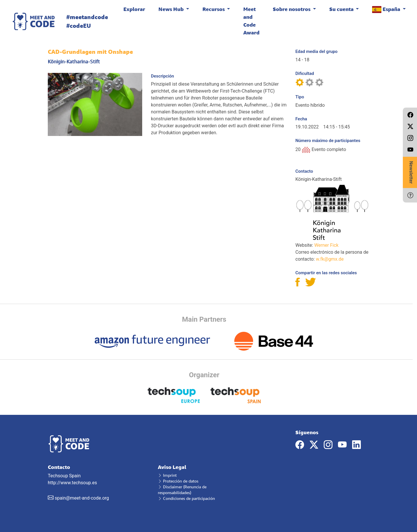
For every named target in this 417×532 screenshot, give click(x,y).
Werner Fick (326, 245)
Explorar (134, 9)
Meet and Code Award (251, 21)
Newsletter (411, 172)
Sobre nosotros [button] (292, 9)
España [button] (387, 9)
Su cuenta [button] (342, 9)
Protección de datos (178, 481)
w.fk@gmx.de (330, 259)
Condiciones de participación (186, 498)
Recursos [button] (214, 9)
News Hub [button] (172, 9)
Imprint (167, 475)
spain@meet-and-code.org (82, 498)
